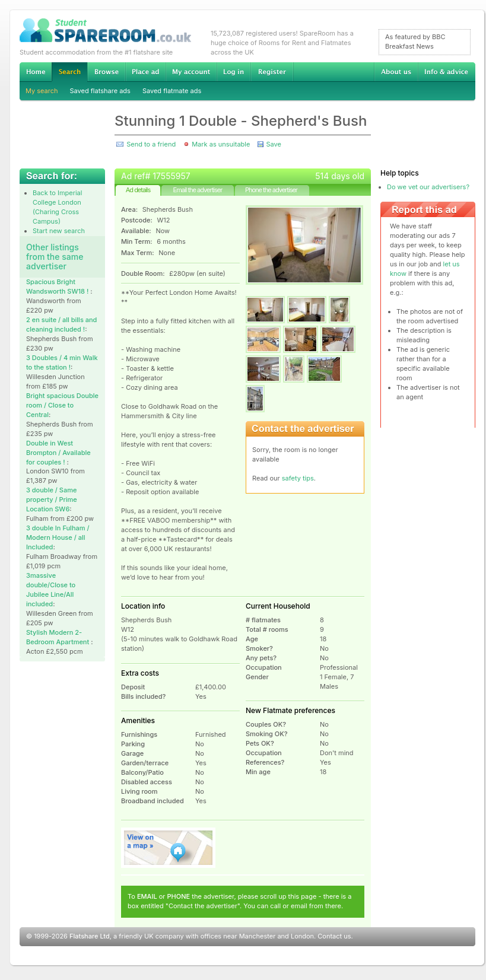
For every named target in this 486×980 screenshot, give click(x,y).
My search (42, 91)
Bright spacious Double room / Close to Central (62, 405)
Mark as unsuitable (221, 144)
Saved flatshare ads (100, 91)
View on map (169, 848)
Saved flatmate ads (172, 91)
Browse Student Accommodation (106, 72)
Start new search (59, 231)
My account (191, 72)
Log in (234, 72)
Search (69, 72)
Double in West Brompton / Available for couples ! (58, 453)
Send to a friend (151, 144)
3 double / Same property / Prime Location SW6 (52, 499)
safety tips (298, 478)
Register (272, 72)
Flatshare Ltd (90, 936)
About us (396, 72)
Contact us (334, 936)
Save (273, 144)
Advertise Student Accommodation (145, 72)
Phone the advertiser (271, 190)
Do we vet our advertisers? (428, 187)
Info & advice (447, 72)
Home (36, 72)
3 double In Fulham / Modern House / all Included (58, 537)
